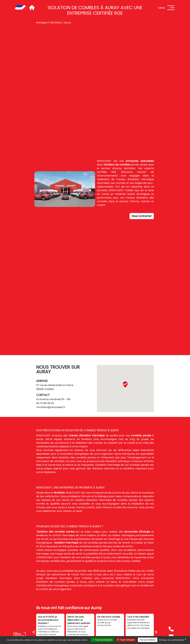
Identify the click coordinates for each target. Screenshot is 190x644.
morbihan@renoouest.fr (51, 407)
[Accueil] (21, 8)
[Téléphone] (171, 629)
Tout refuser (126, 640)
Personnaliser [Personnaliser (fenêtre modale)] (148, 640)
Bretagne (42, 23)
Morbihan (56, 23)
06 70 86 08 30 (45, 403)
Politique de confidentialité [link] (171, 640)
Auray (67, 23)
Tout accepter (102, 640)
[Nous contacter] (20, 636)
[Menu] (171, 8)
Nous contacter (142, 216)
